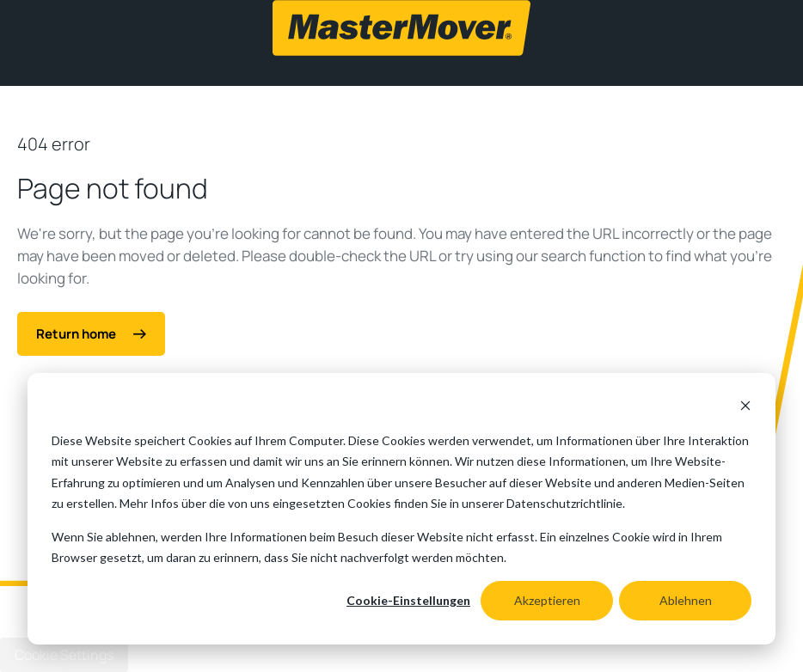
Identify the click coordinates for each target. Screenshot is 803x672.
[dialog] (401, 509)
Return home (91, 334)
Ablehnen (686, 600)
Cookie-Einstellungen (408, 600)
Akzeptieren (547, 600)
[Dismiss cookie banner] (745, 408)
